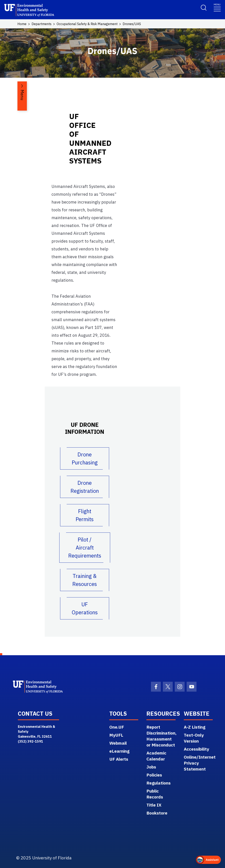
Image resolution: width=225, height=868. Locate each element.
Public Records (155, 794)
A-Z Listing (195, 727)
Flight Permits (85, 515)
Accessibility (196, 749)
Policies (154, 775)
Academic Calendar (156, 756)
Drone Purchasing (85, 458)
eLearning (119, 751)
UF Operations (85, 608)
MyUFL (116, 735)
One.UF (117, 727)
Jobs (151, 767)
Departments (42, 24)
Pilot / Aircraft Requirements (85, 547)
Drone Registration (85, 487)
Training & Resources (85, 580)
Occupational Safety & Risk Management (87, 24)
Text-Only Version (194, 738)
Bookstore (157, 813)
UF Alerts (119, 759)
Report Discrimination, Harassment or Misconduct (162, 736)
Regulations (159, 783)
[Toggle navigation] (217, 7)
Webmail (118, 743)
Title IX (154, 805)
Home (22, 24)
